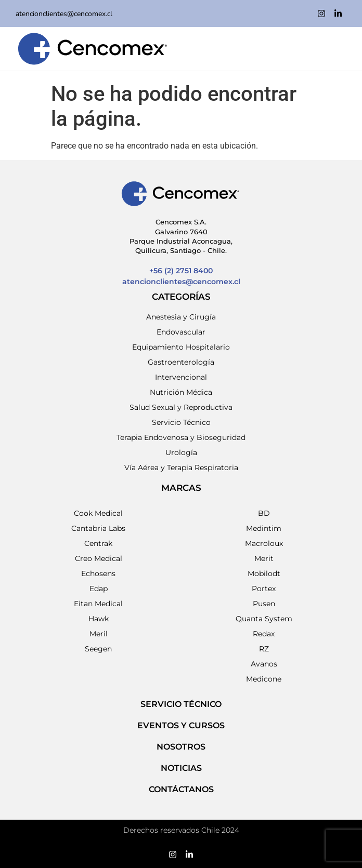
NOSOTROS (181, 747)
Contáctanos (181, 789)
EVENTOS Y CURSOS (181, 725)
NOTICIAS (181, 768)
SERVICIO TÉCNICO (181, 704)
